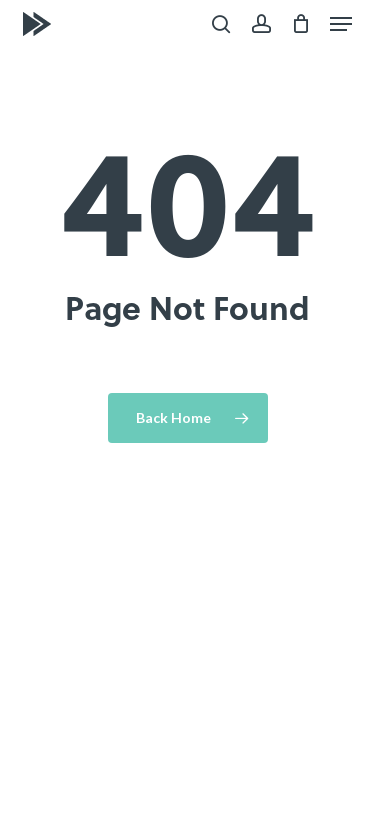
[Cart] (300, 24)
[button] (341, 24)
